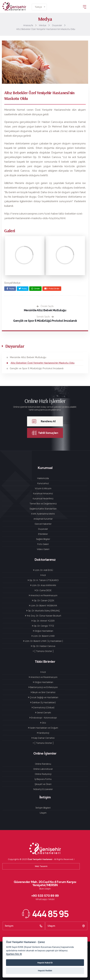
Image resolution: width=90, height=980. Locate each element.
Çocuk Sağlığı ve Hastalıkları (43, 697)
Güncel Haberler (43, 524)
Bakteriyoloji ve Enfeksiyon (43, 687)
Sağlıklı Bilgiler (43, 539)
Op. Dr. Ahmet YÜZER (43, 621)
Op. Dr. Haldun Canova (43, 646)
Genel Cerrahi (43, 713)
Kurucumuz (43, 483)
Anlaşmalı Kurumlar (43, 519)
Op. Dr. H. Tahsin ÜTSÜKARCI (43, 580)
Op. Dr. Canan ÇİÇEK (43, 600)
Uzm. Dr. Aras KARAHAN (43, 585)
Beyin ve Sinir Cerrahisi (43, 692)
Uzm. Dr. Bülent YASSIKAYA (43, 605)
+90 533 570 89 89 (45, 896)
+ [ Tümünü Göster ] (43, 651)
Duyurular (43, 529)
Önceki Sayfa (45, 306)
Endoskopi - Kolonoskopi (43, 718)
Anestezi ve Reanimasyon (43, 595)
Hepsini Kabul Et (45, 963)
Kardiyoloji (43, 733)
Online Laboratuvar (43, 769)
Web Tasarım (41, 866)
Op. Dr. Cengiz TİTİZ (43, 626)
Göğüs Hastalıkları (43, 631)
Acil (43, 575)
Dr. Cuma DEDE (43, 590)
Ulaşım (43, 813)
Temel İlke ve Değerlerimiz (43, 504)
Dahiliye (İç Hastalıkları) (43, 702)
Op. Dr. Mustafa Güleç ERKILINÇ (43, 611)
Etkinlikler (43, 534)
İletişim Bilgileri (43, 808)
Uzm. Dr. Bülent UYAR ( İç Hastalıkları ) (43, 641)
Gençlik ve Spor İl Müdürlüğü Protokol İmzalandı (45, 321)
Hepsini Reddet (45, 971)
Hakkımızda (43, 478)
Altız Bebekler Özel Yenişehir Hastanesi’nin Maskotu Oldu (43, 363)
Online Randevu (43, 764)
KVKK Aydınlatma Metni (43, 514)
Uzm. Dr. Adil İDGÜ (43, 570)
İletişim (24, 926)
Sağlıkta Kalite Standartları (43, 509)
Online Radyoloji (43, 774)
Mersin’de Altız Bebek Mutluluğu (45, 310)
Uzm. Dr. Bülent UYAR (43, 636)
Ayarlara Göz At (14, 954)
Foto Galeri (43, 544)
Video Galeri (43, 549)
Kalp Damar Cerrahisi (43, 738)
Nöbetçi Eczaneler (43, 789)
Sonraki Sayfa (45, 317)
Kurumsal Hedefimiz (43, 498)
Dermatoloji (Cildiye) (43, 707)
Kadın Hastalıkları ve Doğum (43, 728)
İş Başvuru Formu (43, 779)
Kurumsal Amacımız (43, 493)
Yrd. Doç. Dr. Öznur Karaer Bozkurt (43, 616)
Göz (43, 723)
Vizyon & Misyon (43, 488)
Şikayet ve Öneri (43, 784)
